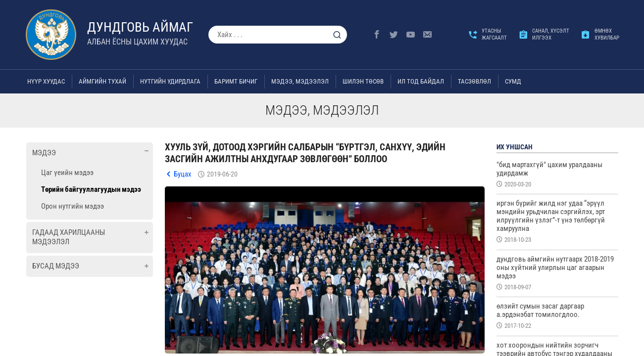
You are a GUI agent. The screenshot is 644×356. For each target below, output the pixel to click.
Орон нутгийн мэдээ (73, 206)
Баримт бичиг (236, 81)
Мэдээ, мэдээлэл (300, 81)
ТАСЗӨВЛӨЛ (474, 81)
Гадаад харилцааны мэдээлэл (69, 237)
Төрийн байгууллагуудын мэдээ (91, 189)
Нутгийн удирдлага (170, 81)
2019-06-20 (222, 174)
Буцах (183, 174)
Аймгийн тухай (102, 81)
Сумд (513, 81)
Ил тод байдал (421, 81)
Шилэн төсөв (363, 81)
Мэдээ (44, 153)
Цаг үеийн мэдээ (67, 173)
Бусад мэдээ (56, 266)
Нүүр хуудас (46, 81)
